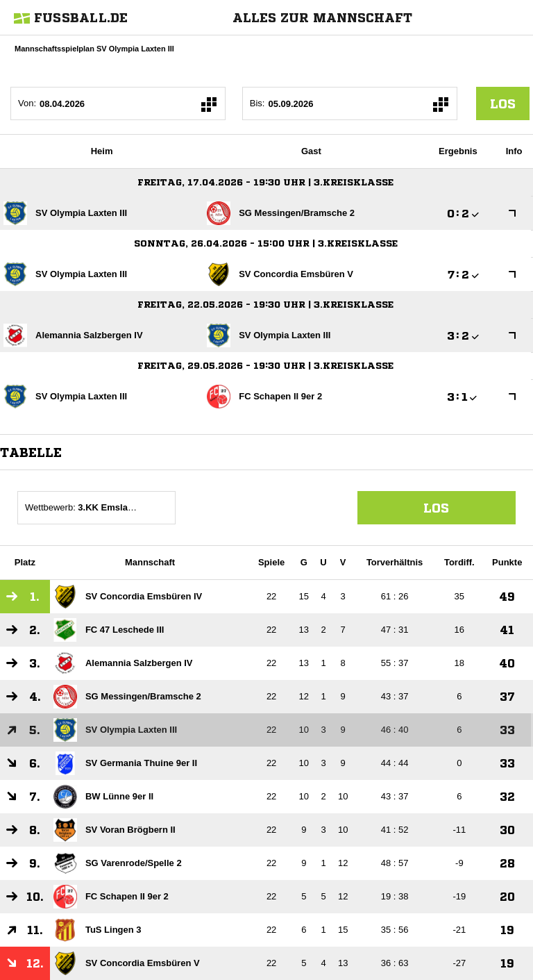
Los (436, 508)
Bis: (257, 103)
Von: (27, 103)
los (503, 103)
